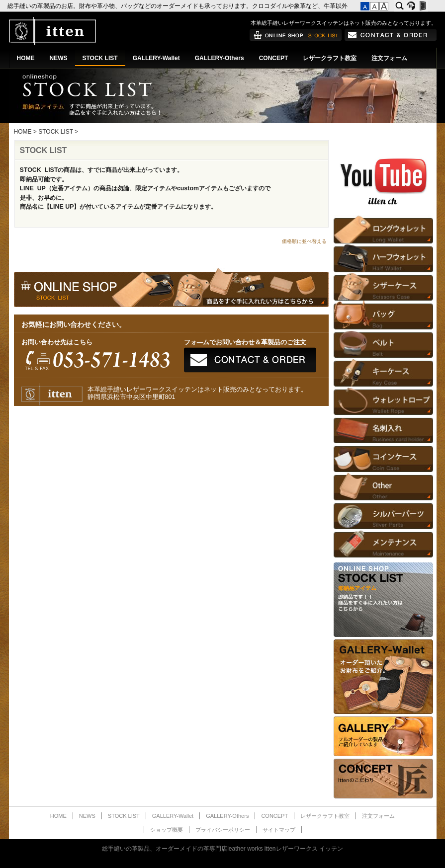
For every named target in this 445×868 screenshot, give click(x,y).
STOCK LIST (100, 58)
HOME (26, 58)
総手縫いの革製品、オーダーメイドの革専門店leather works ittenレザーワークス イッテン (222, 849)
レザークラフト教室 (330, 58)
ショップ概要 (167, 830)
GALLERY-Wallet (156, 58)
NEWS (59, 58)
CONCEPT (274, 58)
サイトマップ (279, 830)
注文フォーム (389, 58)
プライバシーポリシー (223, 830)
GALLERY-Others (220, 58)
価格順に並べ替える (304, 241)
